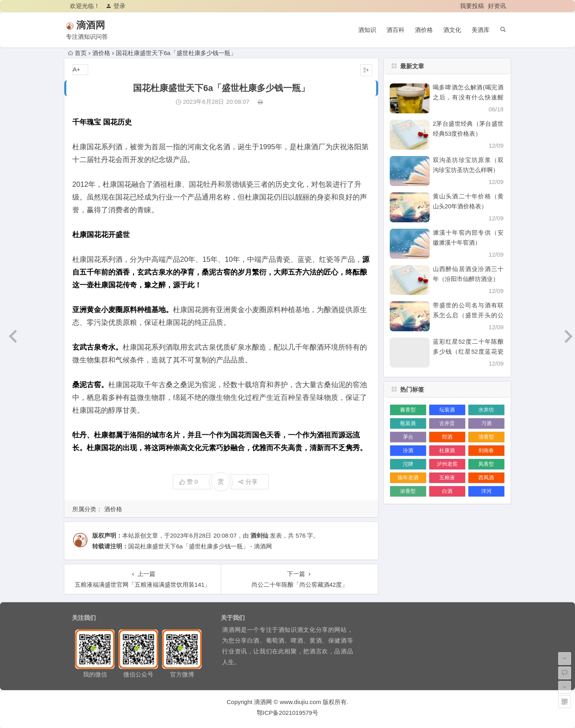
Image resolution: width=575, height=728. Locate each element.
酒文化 (452, 30)
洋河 (486, 491)
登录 (116, 6)
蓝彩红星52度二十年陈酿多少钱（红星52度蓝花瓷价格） (468, 351)
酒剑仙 (259, 535)
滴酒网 (102, 25)
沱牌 (408, 464)
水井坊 (486, 410)
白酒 (447, 491)
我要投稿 (472, 6)
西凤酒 (486, 478)
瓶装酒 (408, 423)
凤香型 (486, 464)
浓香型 (408, 491)
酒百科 (396, 30)
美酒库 (481, 30)
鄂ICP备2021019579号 (287, 713)
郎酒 (447, 437)
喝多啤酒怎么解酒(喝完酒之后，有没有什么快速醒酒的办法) (468, 97)
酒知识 (367, 30)
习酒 (486, 423)
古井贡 (447, 423)
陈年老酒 (408, 478)
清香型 (486, 437)
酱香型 (408, 410)
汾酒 (408, 450)
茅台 (408, 437)
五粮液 (447, 478)
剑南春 (486, 450)
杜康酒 (447, 450)
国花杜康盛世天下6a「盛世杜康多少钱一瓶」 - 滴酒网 (200, 546)
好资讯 (497, 6)
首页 (77, 53)
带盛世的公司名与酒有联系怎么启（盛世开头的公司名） (468, 315)
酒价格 (424, 30)
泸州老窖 (447, 464)
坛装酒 (447, 410)
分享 (248, 482)
